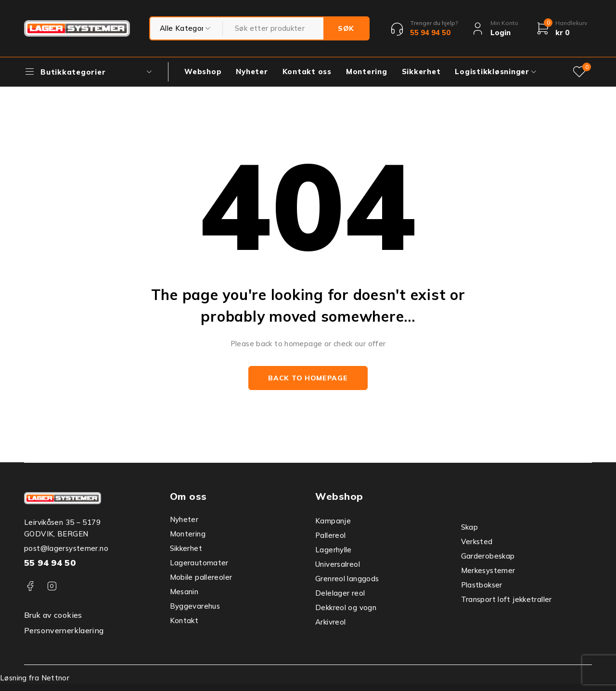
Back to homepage (308, 378)
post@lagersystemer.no (66, 548)
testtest (186, 28)
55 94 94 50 (50, 563)
